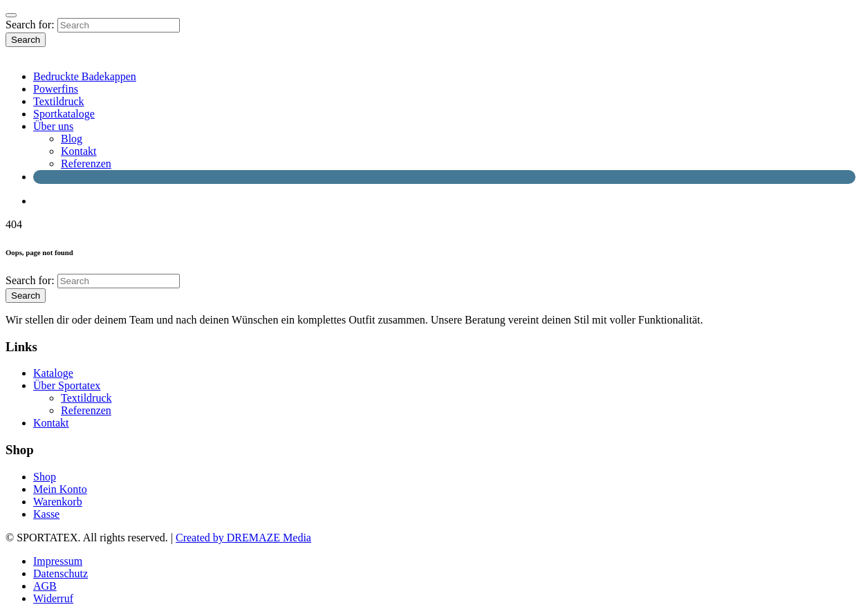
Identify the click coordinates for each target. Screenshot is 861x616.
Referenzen (86, 164)
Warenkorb (58, 502)
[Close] (11, 15)
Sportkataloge (64, 114)
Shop (45, 477)
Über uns (53, 126)
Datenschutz (61, 573)
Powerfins (56, 89)
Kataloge (53, 373)
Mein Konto (60, 489)
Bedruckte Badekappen (85, 76)
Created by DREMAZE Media (243, 538)
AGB (45, 586)
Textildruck (59, 101)
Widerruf (53, 598)
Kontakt (79, 151)
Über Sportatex (67, 385)
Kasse (46, 514)
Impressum (58, 561)
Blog (72, 139)
